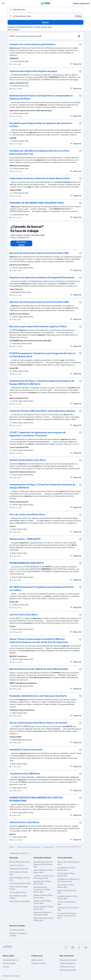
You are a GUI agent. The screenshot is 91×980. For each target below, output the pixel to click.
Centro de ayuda (9, 963)
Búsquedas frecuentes (20, 856)
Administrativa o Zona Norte (24, 825)
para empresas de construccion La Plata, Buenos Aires (42, 892)
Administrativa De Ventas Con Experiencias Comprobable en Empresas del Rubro (41, 97)
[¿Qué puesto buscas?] (45, 10)
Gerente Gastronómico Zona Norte (28, 462)
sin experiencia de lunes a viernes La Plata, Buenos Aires (67, 918)
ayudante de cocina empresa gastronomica (32, 44)
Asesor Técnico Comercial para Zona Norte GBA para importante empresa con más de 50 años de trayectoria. (39, 643)
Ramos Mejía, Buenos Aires (20, 904)
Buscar (46, 22)
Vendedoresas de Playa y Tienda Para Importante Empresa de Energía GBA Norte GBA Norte (42, 385)
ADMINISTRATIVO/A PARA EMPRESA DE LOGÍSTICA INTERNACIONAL (36, 802)
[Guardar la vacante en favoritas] (80, 45)
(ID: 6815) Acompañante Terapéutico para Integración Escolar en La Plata (42, 591)
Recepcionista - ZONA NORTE (25, 541)
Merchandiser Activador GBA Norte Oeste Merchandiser (39, 671)
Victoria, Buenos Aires (18, 895)
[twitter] (79, 947)
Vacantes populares (17, 932)
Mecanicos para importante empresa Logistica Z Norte (38, 329)
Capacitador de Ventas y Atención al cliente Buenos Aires (40, 178)
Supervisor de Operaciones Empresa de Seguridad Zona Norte (42, 280)
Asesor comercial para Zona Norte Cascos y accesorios (38, 725)
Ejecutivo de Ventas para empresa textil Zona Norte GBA (39, 255)
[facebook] (66, 947)
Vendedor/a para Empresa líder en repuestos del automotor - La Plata (41, 125)
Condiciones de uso (67, 967)
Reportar (76, 64)
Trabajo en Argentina (68, 963)
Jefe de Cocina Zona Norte (24, 617)
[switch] (80, 36)
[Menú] (3, 3)
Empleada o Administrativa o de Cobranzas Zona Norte (38, 698)
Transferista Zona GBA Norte (25, 776)
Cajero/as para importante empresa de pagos (33, 71)
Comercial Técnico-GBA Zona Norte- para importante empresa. (43, 413)
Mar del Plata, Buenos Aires (20, 864)
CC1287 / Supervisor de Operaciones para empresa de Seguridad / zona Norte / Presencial (38, 436)
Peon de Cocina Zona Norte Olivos (27, 517)
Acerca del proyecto (10, 960)
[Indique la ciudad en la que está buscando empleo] (45, 16)
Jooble (17, 976)
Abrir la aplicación (81, 3)
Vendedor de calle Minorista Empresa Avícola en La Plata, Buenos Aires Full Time (39, 152)
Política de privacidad (68, 970)
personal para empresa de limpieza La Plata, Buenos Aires (43, 867)
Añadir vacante (37, 960)
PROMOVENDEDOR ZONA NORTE (27, 565)
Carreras (6, 967)
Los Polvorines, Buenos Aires (20, 886)
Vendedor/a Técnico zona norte (26, 752)
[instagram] (73, 947)
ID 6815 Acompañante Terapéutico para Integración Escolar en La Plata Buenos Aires (42, 357)
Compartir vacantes (39, 963)
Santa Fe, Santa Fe (17, 868)
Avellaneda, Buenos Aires (19, 871)
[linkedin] (86, 947)
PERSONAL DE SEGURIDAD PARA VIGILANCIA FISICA (37, 203)
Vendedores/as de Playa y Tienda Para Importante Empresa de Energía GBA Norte (42, 488)
